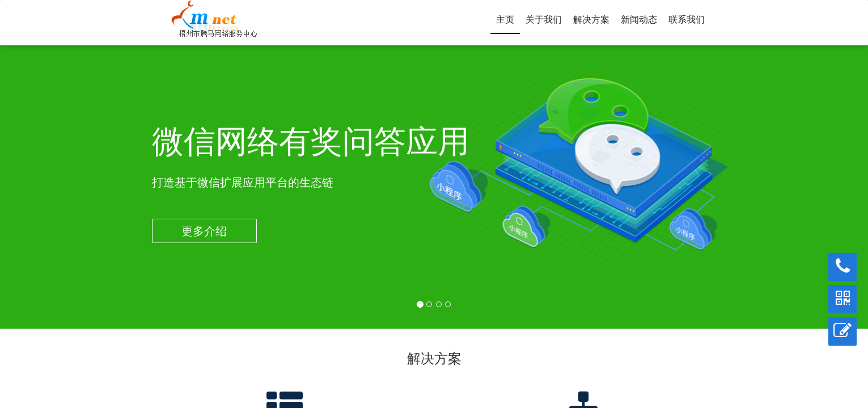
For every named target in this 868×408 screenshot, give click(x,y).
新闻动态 (639, 20)
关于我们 (544, 20)
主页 (505, 20)
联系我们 (687, 20)
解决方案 (591, 20)
